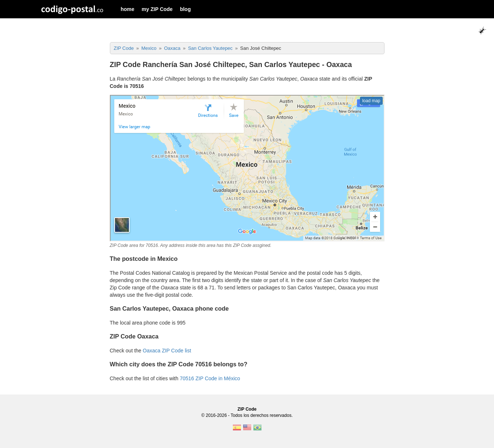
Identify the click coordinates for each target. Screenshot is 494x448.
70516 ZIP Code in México (210, 378)
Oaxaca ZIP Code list (167, 351)
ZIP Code (247, 409)
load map (371, 101)
